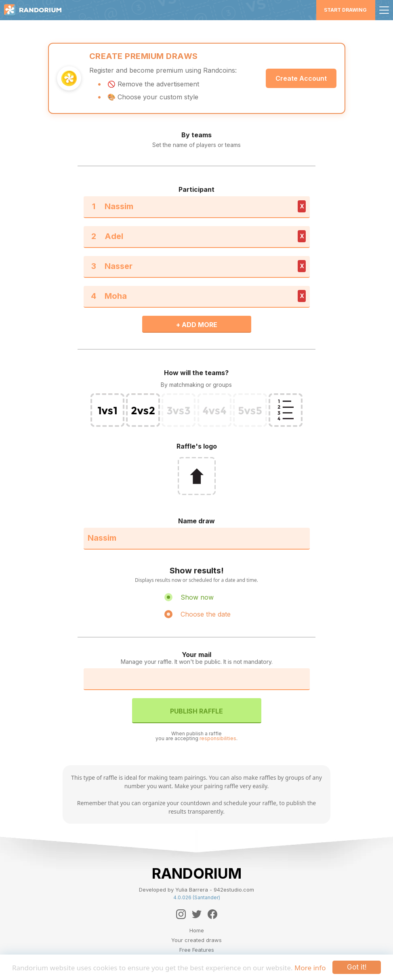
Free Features (197, 950)
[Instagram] (181, 914)
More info (310, 968)
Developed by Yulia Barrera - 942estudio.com (196, 890)
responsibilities (218, 738)
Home (197, 930)
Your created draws (196, 940)
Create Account (301, 78)
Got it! (357, 967)
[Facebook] (212, 914)
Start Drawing (345, 10)
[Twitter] (197, 914)
